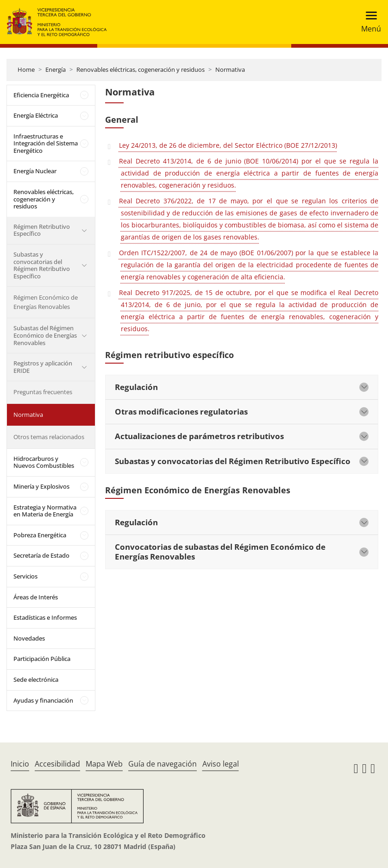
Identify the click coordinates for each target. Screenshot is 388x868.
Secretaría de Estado (41, 555)
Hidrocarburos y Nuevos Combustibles (44, 462)
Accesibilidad (57, 764)
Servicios (25, 576)
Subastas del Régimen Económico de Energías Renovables (45, 335)
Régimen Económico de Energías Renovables (46, 302)
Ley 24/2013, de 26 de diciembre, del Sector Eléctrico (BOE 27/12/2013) (228, 145)
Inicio (20, 764)
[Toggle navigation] (368, 22)
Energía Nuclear (35, 171)
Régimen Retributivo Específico (42, 230)
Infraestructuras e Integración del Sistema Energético (46, 143)
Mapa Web (104, 764)
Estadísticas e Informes (45, 617)
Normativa (230, 69)
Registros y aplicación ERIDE (43, 367)
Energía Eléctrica (36, 115)
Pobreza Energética (40, 535)
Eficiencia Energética (41, 95)
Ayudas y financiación (43, 700)
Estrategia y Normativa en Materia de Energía (45, 511)
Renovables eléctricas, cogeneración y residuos (141, 69)
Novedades (29, 638)
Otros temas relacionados (49, 437)
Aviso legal (221, 764)
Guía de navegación (163, 764)
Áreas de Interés (36, 597)
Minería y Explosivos (41, 486)
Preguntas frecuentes (43, 392)
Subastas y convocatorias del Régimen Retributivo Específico (42, 265)
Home (26, 69)
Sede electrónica (36, 679)
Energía (56, 69)
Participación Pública (42, 659)
